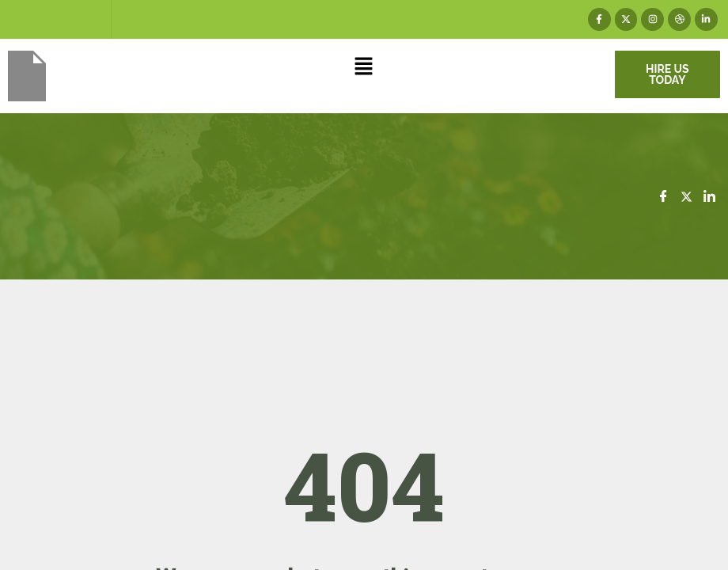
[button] (364, 68)
